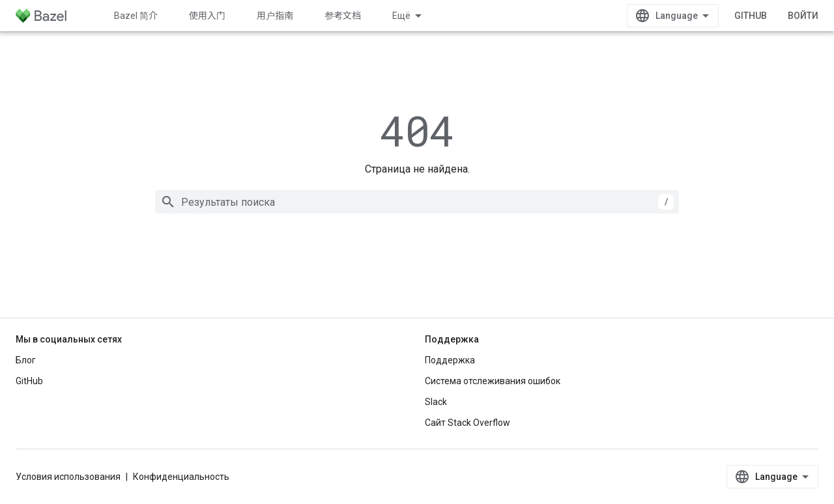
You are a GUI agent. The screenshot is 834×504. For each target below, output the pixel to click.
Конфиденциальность (181, 477)
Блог (26, 360)
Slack (436, 402)
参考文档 (343, 16)
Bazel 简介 (136, 16)
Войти (803, 16)
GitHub (751, 16)
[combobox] (417, 202)
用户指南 (275, 16)
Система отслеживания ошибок (493, 381)
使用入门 (207, 16)
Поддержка (450, 360)
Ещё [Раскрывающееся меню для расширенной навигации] (401, 16)
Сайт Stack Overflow (467, 423)
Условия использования (68, 477)
